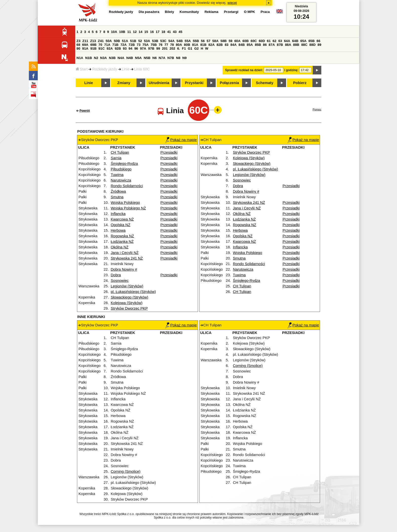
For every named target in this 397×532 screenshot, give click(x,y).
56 (203, 41)
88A (288, 45)
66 (318, 41)
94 (131, 48)
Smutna (117, 197)
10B (122, 32)
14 (141, 32)
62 (275, 41)
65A (303, 41)
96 (136, 48)
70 (100, 45)
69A (85, 45)
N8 (178, 58)
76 (161, 45)
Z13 (93, 41)
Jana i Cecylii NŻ (125, 253)
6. (179, 48)
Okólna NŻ (120, 247)
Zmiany (124, 83)
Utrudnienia (159, 83)
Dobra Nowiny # (124, 269)
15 (146, 32)
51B (133, 41)
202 (172, 48)
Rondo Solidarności (127, 186)
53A (147, 41)
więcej (232, 3)
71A (107, 45)
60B (246, 41)
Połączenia (229, 83)
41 (169, 32)
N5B (147, 58)
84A (233, 45)
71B (115, 45)
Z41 (101, 41)
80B (187, 45)
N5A (138, 58)
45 (180, 32)
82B (220, 45)
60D (262, 41)
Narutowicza (121, 180)
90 (78, 48)
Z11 (85, 41)
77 (166, 45)
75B (154, 45)
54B (180, 41)
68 (78, 45)
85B (258, 45)
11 (129, 32)
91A (85, 48)
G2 (196, 48)
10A (114, 32)
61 (269, 41)
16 (152, 32)
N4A (121, 58)
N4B (130, 58)
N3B (112, 58)
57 (209, 41)
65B (311, 41)
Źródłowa (118, 191)
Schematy (264, 83)
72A (124, 45)
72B (132, 45)
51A (125, 41)
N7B (171, 58)
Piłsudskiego (121, 169)
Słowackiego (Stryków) (129, 297)
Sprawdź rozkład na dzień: (244, 70)
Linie (126, 69)
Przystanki (194, 83)
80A (179, 45)
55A (188, 41)
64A (287, 41)
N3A (104, 58)
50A (109, 41)
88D (312, 45)
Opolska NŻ (120, 225)
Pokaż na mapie (181, 140)
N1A (80, 58)
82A (211, 45)
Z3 (78, 41)
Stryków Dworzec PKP (129, 308)
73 (139, 45)
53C (163, 41)
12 (135, 32)
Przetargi (231, 12)
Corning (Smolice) (125, 471)
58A (215, 41)
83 (226, 45)
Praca (265, 12)
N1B (88, 58)
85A (250, 45)
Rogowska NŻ (122, 236)
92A (110, 48)
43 (175, 32)
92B (118, 48)
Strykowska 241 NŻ (127, 258)
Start (82, 69)
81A (195, 45)
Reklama (212, 12)
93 (125, 48)
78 (172, 45)
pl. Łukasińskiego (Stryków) (133, 292)
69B (93, 45)
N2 (96, 58)
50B (117, 41)
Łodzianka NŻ (122, 242)
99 (158, 48)
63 (280, 41)
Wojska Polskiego (125, 203)
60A (237, 41)
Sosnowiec (120, 281)
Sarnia (116, 158)
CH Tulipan (120, 152)
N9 (184, 58)
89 (319, 45)
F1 (184, 48)
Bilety (169, 12)
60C (254, 41)
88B (296, 45)
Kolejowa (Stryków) (126, 303)
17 (158, 32)
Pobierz (300, 83)
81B (203, 45)
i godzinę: (291, 70)
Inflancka (118, 214)
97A (143, 48)
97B (151, 48)
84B (242, 45)
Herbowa (118, 230)
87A (272, 45)
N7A (162, 58)
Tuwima (117, 175)
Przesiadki (169, 152)
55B (196, 41)
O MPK (250, 12)
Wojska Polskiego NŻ (128, 208)
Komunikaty (189, 12)
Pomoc (317, 109)
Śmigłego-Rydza (124, 164)
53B (155, 41)
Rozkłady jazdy (105, 69)
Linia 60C (142, 69)
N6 (155, 58)
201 (165, 48)
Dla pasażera (149, 12)
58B (224, 41)
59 (231, 41)
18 (163, 32)
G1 (190, 48)
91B (93, 48)
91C (102, 48)
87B (280, 45)
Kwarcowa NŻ (122, 219)
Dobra (116, 275)
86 (265, 45)
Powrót (85, 111)
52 (140, 41)
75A (146, 45)
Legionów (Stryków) (127, 286)
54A (171, 41)
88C (304, 45)
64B (295, 41)
